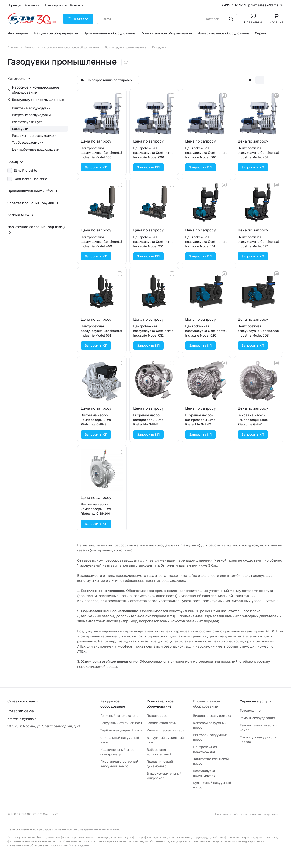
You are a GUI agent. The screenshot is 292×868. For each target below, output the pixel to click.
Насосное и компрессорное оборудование (36, 90)
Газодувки (20, 129)
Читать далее (79, 845)
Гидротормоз (157, 715)
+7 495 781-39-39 (233, 5)
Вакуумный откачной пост (121, 723)
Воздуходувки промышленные (38, 100)
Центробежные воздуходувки (36, 149)
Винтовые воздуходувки (31, 108)
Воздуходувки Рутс (27, 122)
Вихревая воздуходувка (212, 715)
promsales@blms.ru (266, 5)
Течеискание (250, 710)
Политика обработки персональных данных (246, 814)
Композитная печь (161, 723)
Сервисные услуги (255, 701)
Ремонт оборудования (257, 718)
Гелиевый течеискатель (119, 715)
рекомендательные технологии (96, 829)
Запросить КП (96, 167)
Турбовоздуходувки (28, 142)
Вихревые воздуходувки (31, 115)
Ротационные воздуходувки (34, 136)
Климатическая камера (166, 730)
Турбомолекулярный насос (122, 730)
